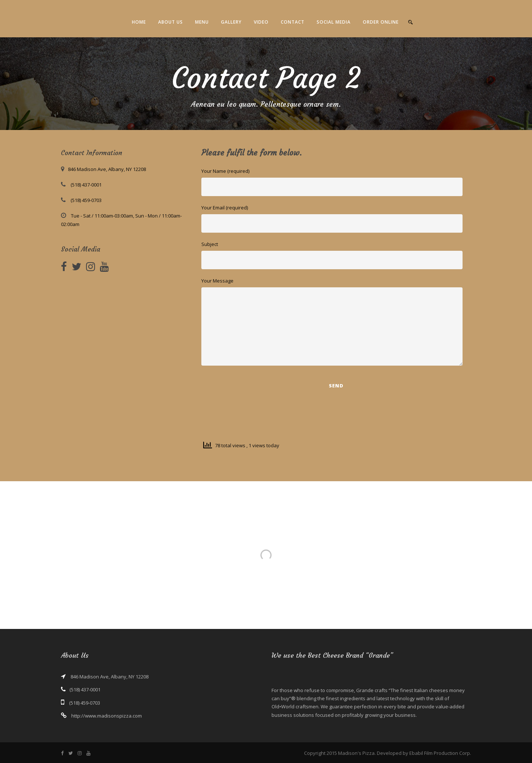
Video (261, 22)
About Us (170, 22)
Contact (293, 22)
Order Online (381, 22)
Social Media (334, 22)
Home (139, 22)
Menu (202, 22)
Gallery (231, 22)
